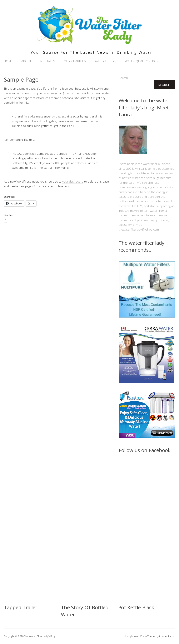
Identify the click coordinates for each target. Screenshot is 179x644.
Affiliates (48, 61)
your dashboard (73, 181)
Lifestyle (129, 636)
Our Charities (75, 61)
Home (8, 61)
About (26, 61)
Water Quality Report (143, 61)
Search (123, 78)
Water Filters (105, 61)
